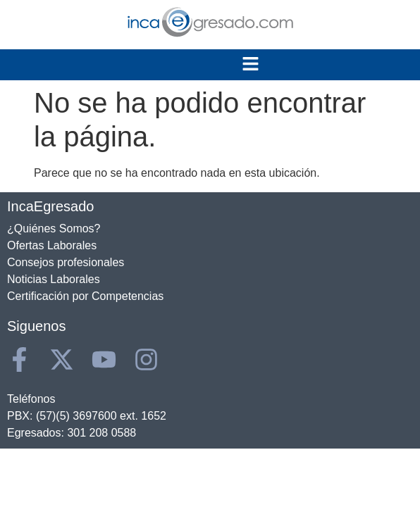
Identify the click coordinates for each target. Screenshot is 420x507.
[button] (251, 65)
